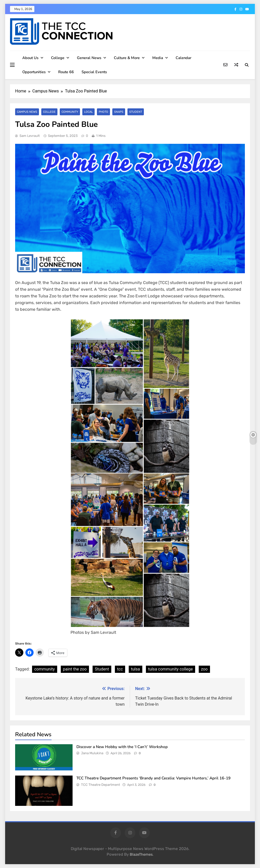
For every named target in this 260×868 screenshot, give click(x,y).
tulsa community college (171, 669)
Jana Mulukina (92, 753)
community (45, 669)
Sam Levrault (30, 136)
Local (88, 112)
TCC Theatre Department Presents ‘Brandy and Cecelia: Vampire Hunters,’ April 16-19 (153, 778)
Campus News (27, 112)
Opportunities (34, 72)
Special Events (94, 72)
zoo (204, 669)
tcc (120, 669)
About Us (30, 58)
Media (158, 58)
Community (69, 112)
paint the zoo (75, 669)
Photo (102, 112)
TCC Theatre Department (101, 785)
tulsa (136, 669)
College (58, 58)
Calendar (183, 58)
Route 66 (66, 72)
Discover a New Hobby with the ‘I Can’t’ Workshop (123, 747)
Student (134, 112)
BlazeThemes (141, 855)
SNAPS (117, 112)
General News (89, 58)
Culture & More (127, 58)
